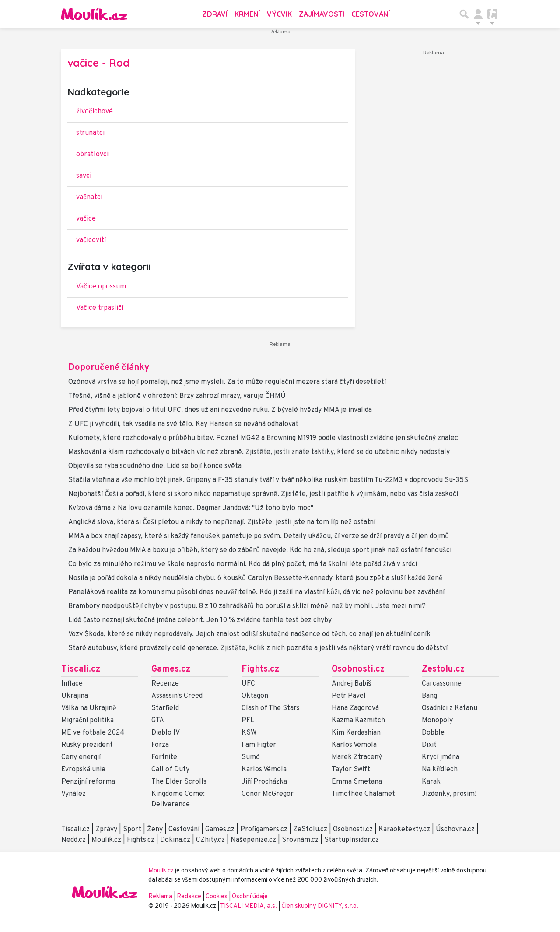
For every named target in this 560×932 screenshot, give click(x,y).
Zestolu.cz (443, 669)
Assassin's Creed (177, 696)
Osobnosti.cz (358, 669)
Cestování (371, 14)
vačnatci (89, 197)
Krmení (247, 14)
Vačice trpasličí (100, 308)
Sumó (251, 757)
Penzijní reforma (88, 782)
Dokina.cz (175, 840)
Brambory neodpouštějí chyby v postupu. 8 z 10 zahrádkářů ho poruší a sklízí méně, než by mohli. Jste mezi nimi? (247, 606)
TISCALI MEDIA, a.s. (249, 906)
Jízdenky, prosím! (449, 794)
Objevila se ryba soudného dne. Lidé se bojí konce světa (155, 466)
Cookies (217, 897)
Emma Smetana (357, 782)
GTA (158, 721)
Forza (160, 745)
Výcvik (279, 14)
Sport (132, 830)
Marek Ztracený (357, 757)
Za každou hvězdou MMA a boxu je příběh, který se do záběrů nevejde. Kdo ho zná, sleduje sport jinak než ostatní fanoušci (260, 550)
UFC (248, 684)
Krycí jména (441, 757)
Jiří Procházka (264, 782)
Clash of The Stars (271, 708)
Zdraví (215, 14)
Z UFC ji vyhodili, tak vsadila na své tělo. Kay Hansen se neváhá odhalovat (183, 424)
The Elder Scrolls (179, 782)
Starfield (165, 708)
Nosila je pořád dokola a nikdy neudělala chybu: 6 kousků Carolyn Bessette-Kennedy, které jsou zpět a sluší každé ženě (255, 578)
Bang (429, 696)
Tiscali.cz (81, 669)
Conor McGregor (268, 794)
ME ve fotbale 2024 (93, 733)
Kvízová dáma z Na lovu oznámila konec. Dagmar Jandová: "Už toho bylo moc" (191, 508)
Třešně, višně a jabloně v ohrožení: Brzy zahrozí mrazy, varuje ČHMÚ (177, 396)
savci (84, 176)
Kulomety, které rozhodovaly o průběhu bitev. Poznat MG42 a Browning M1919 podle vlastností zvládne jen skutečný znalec (263, 438)
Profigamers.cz (264, 830)
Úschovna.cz (455, 830)
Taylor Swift (351, 770)
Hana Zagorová (355, 708)
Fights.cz (260, 669)
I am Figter (259, 745)
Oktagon (255, 696)
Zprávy (106, 830)
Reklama (160, 897)
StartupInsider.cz (352, 840)
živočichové (94, 112)
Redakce (189, 897)
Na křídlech (440, 770)
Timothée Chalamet (363, 794)
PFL (248, 721)
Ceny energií (81, 757)
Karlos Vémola (264, 770)
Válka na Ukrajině (89, 708)
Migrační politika (87, 721)
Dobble (433, 733)
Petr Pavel (349, 696)
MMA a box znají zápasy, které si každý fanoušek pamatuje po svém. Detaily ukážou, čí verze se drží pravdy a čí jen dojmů (259, 536)
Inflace (72, 684)
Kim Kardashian (356, 733)
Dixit (429, 745)
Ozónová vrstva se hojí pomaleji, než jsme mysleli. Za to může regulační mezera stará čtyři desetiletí (227, 382)
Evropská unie (83, 770)
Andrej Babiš (352, 684)
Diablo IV (166, 733)
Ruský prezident (87, 745)
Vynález (73, 794)
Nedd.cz (73, 840)
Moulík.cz (106, 840)
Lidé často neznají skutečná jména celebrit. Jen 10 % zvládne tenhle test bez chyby (200, 620)
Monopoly (437, 721)
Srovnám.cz (300, 840)
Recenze (165, 684)
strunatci (90, 133)
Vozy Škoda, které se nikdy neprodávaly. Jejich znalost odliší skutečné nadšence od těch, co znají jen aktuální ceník (249, 634)
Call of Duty (170, 770)
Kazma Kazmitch (358, 721)
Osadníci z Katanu (450, 708)
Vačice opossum (101, 287)
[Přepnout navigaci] (478, 14)
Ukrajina (75, 696)
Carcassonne (442, 684)
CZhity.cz (210, 840)
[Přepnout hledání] (464, 14)
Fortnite (164, 757)
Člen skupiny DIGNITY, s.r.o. (320, 906)
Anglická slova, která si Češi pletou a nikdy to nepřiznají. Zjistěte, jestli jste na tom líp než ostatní (222, 522)
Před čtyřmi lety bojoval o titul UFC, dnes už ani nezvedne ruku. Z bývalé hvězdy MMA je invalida (220, 410)
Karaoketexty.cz (404, 830)
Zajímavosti (322, 14)
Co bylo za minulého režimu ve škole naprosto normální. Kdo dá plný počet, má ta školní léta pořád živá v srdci (243, 564)
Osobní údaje (250, 897)
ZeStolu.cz (310, 830)
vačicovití (91, 240)
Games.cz (171, 669)
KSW (249, 733)
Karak (431, 782)
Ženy (155, 830)
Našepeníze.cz (253, 840)
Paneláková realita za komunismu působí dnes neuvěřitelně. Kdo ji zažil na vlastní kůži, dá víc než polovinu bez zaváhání (256, 592)
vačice (86, 219)
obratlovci (92, 155)
